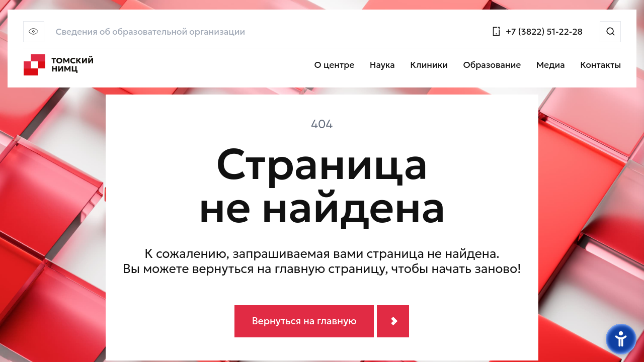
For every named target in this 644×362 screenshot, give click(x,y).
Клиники (429, 65)
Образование (492, 65)
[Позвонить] (537, 31)
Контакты (600, 65)
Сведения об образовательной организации (150, 32)
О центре (335, 65)
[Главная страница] (59, 65)
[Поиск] (610, 32)
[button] (34, 32)
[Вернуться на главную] (322, 322)
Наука (382, 65)
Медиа (551, 65)
